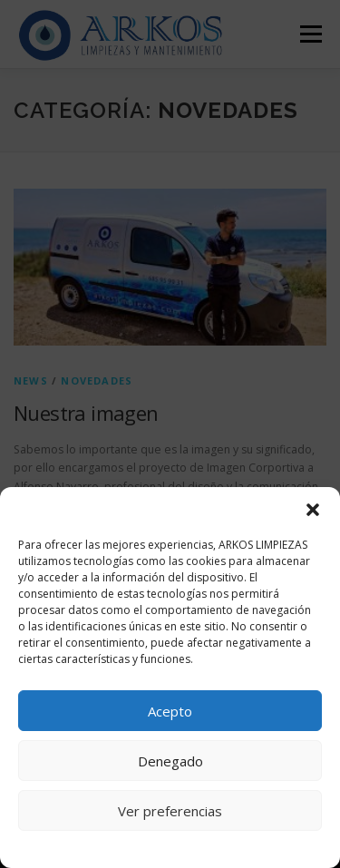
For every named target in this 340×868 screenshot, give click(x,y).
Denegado (170, 761)
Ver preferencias (170, 811)
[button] (313, 510)
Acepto (170, 711)
